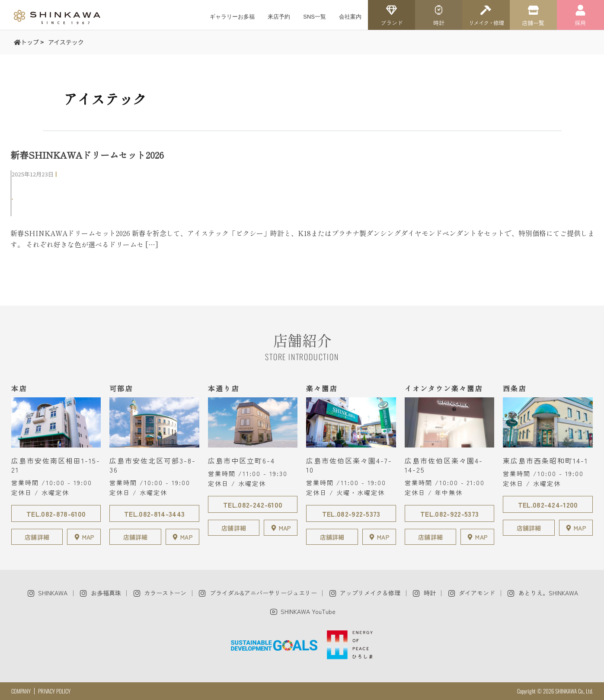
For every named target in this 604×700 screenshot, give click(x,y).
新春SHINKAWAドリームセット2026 (87, 155)
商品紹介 (30, 209)
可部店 (27, 186)
